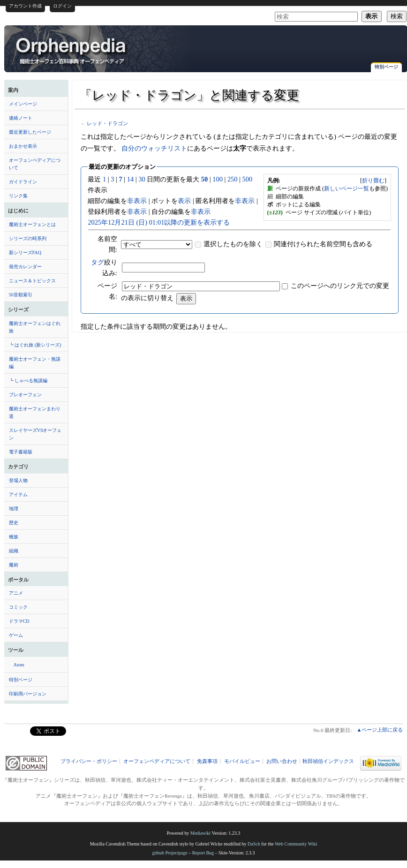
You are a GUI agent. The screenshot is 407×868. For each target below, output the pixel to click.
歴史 (14, 523)
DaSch (254, 844)
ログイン (62, 6)
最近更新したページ (30, 132)
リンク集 (18, 196)
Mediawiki (200, 833)
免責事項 (207, 761)
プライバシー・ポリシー (89, 761)
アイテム (18, 494)
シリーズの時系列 (28, 238)
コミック (18, 607)
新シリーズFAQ (25, 253)
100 (218, 179)
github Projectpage (170, 853)
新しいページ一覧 (347, 189)
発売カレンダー (25, 267)
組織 (14, 551)
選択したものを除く (233, 244)
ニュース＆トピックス (32, 281)
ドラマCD (19, 621)
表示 (184, 201)
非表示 (137, 201)
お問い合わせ (282, 761)
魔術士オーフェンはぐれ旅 (35, 327)
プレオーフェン (25, 395)
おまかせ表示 (23, 146)
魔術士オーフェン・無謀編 (35, 363)
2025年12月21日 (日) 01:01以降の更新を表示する (159, 222)
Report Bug (203, 853)
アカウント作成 (25, 6)
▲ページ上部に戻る (380, 730)
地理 (14, 509)
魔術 (14, 565)
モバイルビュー (242, 761)
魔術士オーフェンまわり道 (35, 412)
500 (248, 179)
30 (142, 179)
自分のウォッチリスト (154, 148)
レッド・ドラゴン (107, 124)
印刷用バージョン (28, 694)
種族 (14, 537)
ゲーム (16, 635)
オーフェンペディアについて (35, 164)
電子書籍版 (21, 452)
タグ (98, 262)
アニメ (16, 593)
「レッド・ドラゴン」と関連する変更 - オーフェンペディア (72, 50)
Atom (19, 665)
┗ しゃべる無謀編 (28, 381)
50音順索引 (21, 295)
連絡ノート (21, 118)
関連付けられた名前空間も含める (323, 244)
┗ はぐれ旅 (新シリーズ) (35, 345)
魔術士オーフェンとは (32, 224)
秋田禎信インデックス (328, 761)
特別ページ (386, 67)
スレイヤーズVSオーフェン (35, 434)
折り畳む (373, 181)
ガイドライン (23, 182)
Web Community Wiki (296, 844)
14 (130, 179)
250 (233, 179)
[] (373, 181)
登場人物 (18, 480)
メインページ (23, 104)
